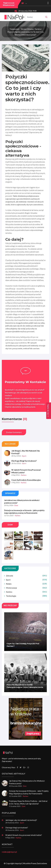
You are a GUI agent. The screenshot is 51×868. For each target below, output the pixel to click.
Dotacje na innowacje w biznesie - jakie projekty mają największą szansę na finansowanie (24, 512)
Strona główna (27, 29)
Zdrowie (26, 576)
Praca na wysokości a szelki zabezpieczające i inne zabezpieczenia (25, 686)
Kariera (38, 29)
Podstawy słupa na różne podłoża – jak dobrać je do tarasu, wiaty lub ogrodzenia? (28, 802)
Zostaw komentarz (14, 432)
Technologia (26, 596)
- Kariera (23, 475)
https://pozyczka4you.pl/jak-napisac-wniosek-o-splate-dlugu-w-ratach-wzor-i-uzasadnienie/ (25, 313)
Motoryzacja (26, 588)
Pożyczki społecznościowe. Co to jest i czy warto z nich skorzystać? (26, 33)
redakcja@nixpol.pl (9, 852)
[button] (48, 4)
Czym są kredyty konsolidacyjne (26, 480)
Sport (26, 580)
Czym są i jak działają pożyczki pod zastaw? (23, 645)
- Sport (24, 456)
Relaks (26, 584)
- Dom (16, 505)
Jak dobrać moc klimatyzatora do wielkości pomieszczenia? (22, 501)
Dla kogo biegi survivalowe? (24, 461)
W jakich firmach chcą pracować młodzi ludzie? (26, 471)
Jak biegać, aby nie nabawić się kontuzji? (26, 452)
